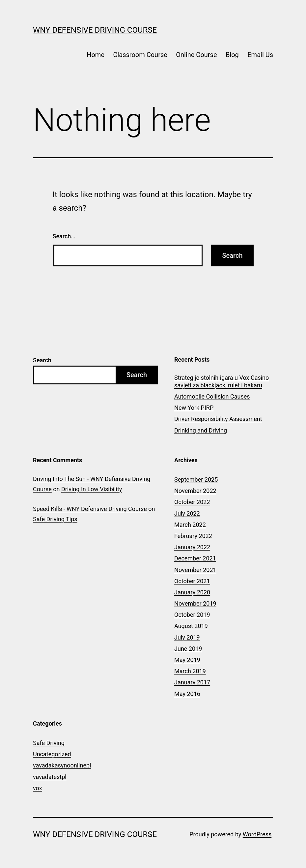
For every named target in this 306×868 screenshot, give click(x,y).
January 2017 (192, 682)
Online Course (196, 55)
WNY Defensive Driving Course (95, 30)
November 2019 (195, 603)
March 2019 (190, 671)
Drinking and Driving (201, 430)
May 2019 (187, 660)
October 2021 (192, 581)
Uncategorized (52, 754)
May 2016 (187, 694)
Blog (232, 55)
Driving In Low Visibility (92, 489)
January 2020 (192, 592)
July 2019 (187, 637)
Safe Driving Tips (55, 519)
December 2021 (195, 558)
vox (38, 788)
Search (42, 360)
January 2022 (192, 547)
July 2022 (187, 513)
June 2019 (188, 649)
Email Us (260, 55)
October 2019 (192, 615)
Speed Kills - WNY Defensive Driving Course (90, 509)
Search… (64, 236)
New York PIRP (194, 408)
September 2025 (196, 479)
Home (96, 55)
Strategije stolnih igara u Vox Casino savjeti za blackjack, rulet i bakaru (222, 381)
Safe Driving (49, 743)
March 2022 (190, 525)
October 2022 (192, 502)
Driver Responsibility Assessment (218, 419)
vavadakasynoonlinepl (62, 765)
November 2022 (195, 491)
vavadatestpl (50, 777)
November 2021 (195, 570)
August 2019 (191, 626)
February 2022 (193, 536)
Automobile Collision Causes (212, 396)
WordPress (257, 834)
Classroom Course (140, 55)
